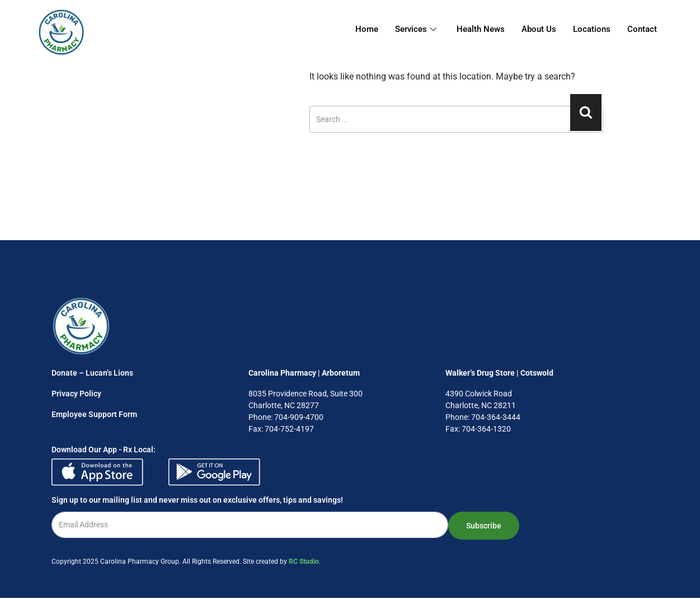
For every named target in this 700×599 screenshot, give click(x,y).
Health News (481, 29)
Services (416, 29)
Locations (592, 29)
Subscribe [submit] (484, 526)
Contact (642, 29)
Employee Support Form (94, 414)
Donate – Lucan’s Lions (92, 373)
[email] (250, 525)
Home (367, 29)
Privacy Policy (76, 394)
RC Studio (304, 561)
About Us (539, 29)
